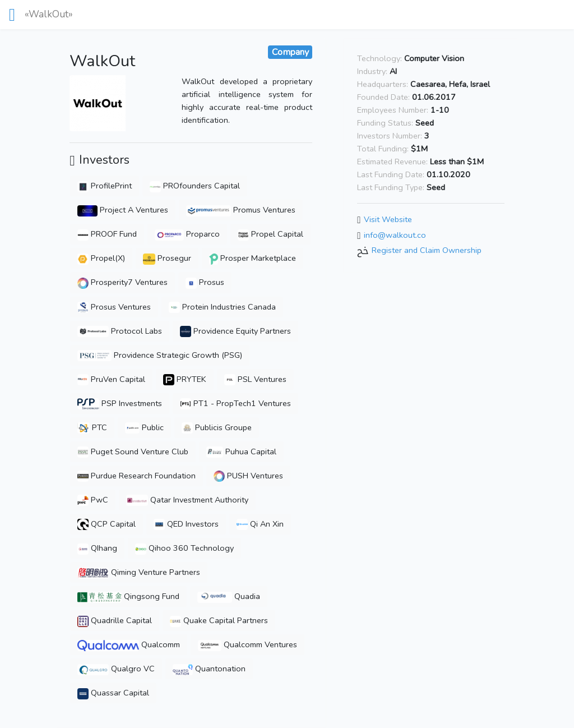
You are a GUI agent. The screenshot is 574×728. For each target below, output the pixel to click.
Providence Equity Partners (235, 331)
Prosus (205, 282)
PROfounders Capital (195, 186)
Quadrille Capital (115, 620)
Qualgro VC (116, 669)
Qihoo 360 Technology (184, 548)
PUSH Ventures (248, 476)
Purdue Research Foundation (136, 476)
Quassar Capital (113, 693)
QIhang (97, 548)
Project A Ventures (123, 210)
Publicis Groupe (217, 427)
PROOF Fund (107, 234)
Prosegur (167, 258)
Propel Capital (270, 234)
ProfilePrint (105, 186)
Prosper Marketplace (253, 258)
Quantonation (209, 669)
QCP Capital (107, 524)
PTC (92, 427)
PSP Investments (119, 403)
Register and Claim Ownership (427, 251)
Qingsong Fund (128, 596)
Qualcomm (128, 644)
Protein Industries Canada (222, 307)
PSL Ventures (255, 379)
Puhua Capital (241, 451)
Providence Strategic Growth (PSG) (159, 355)
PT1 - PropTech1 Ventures (235, 403)
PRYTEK (185, 379)
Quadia (228, 596)
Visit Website (388, 219)
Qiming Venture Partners (139, 572)
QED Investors (186, 524)
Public (145, 427)
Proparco (187, 234)
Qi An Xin (260, 524)
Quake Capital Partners (219, 620)
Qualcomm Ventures (247, 644)
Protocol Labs (119, 331)
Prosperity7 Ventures (122, 282)
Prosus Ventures (114, 307)
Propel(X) (101, 258)
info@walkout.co (395, 235)
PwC (93, 500)
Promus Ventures (241, 210)
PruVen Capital (111, 379)
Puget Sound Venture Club (133, 451)
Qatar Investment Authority (187, 500)
